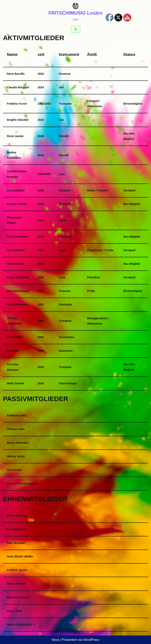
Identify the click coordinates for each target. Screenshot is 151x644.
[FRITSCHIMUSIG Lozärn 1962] (76, 13)
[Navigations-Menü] (76, 29)
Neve (55, 640)
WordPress (92, 640)
